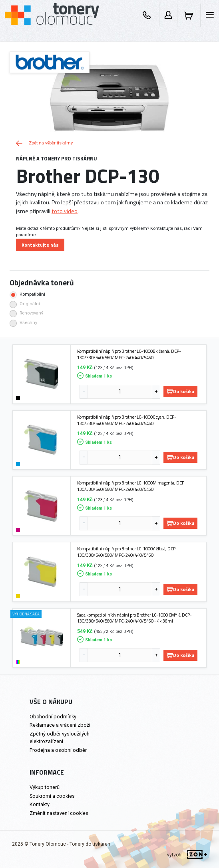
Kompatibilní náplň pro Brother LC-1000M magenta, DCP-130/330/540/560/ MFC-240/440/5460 (132, 486)
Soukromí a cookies (52, 796)
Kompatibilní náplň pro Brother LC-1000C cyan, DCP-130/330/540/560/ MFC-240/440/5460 (127, 420)
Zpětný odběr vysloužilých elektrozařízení (60, 738)
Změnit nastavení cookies (59, 813)
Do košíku (180, 391)
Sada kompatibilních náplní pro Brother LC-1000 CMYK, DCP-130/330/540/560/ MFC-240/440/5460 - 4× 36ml (134, 618)
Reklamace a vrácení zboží (60, 725)
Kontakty (40, 804)
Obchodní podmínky (53, 717)
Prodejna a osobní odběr (58, 750)
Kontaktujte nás (40, 245)
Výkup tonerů (45, 787)
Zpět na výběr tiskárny (44, 143)
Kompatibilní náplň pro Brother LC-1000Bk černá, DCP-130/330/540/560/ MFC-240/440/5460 (129, 354)
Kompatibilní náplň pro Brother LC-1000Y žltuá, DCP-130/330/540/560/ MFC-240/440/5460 (127, 552)
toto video (65, 211)
